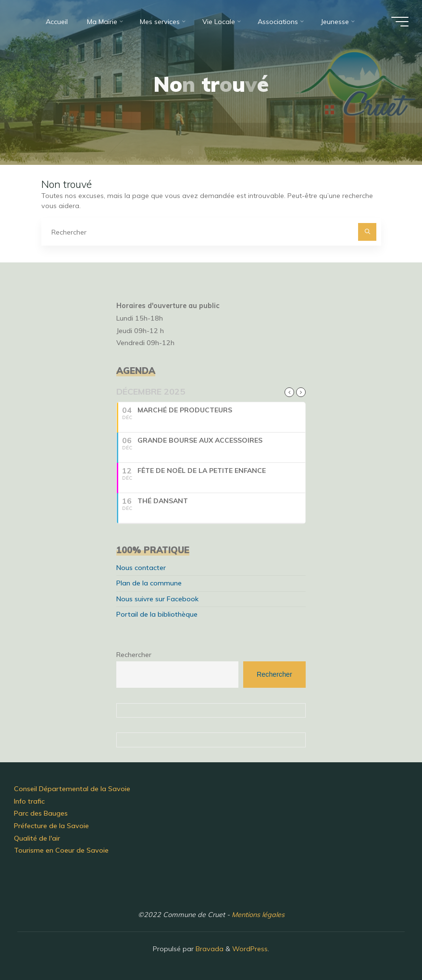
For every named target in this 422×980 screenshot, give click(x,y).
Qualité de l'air (37, 838)
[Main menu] (400, 22)
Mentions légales (258, 915)
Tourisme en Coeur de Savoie (61, 850)
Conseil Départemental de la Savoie (72, 789)
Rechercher (134, 655)
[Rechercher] (367, 232)
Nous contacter (141, 568)
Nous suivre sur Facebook (157, 599)
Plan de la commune (149, 583)
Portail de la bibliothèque (157, 614)
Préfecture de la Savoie (51, 826)
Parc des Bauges (41, 813)
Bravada (209, 949)
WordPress (250, 949)
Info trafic (29, 801)
